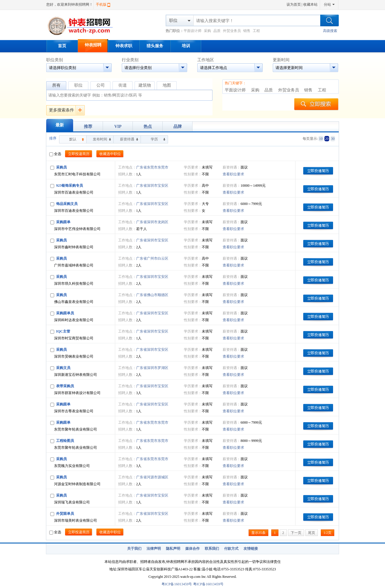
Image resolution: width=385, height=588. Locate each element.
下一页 (296, 533)
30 (333, 139)
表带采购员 (65, 386)
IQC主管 (63, 331)
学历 (154, 139)
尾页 (312, 533)
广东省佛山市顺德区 (152, 295)
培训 (186, 46)
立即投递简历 (79, 154)
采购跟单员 (65, 313)
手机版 (101, 4)
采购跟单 (63, 222)
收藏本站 (310, 4)
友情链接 (251, 549)
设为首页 (294, 4)
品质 (217, 31)
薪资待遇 (127, 139)
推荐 (88, 127)
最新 (60, 125)
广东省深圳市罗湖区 (152, 368)
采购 (207, 31)
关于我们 (134, 549)
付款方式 (231, 549)
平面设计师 (192, 31)
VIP (118, 127)
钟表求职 (124, 46)
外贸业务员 (232, 31)
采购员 (61, 167)
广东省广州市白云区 (152, 258)
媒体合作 (192, 549)
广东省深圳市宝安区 (152, 186)
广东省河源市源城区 (152, 477)
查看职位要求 (233, 174)
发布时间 (100, 139)
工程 (256, 31)
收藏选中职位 (110, 154)
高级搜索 (330, 31)
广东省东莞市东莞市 (152, 167)
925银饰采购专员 (70, 186)
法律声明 (154, 549)
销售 (247, 31)
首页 (62, 46)
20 (327, 139)
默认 (73, 139)
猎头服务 (155, 46)
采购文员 (63, 368)
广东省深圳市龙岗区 (152, 222)
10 (321, 139)
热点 (148, 127)
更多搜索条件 (61, 110)
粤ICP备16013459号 (177, 584)
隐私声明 (173, 549)
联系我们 (212, 549)
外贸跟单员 (65, 514)
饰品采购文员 (67, 204)
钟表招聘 (93, 45)
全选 (55, 154)
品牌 (178, 127)
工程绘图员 (65, 441)
